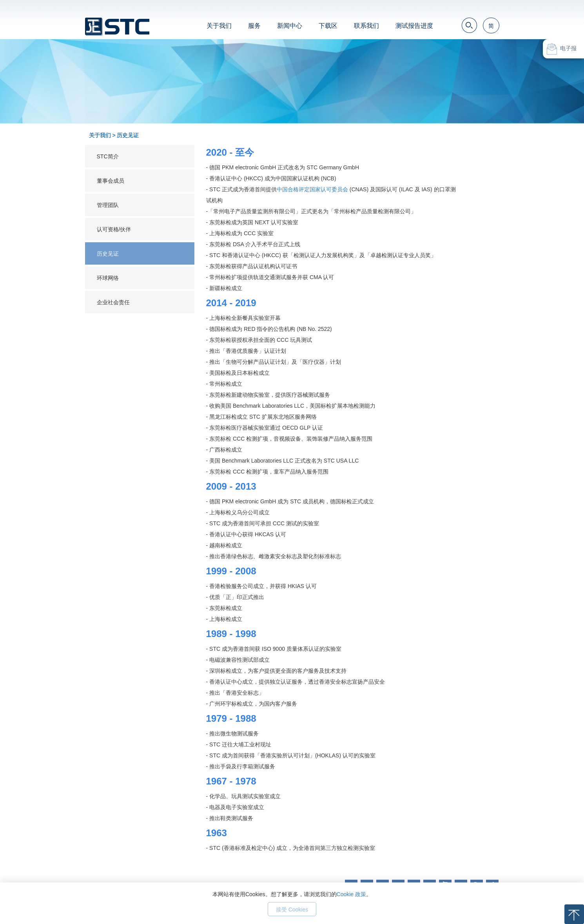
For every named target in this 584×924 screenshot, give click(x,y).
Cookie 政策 (351, 894)
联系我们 (366, 26)
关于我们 (219, 26)
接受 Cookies (292, 909)
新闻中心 (290, 26)
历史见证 (128, 135)
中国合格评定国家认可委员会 (312, 189)
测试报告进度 (414, 26)
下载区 (328, 26)
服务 (254, 26)
